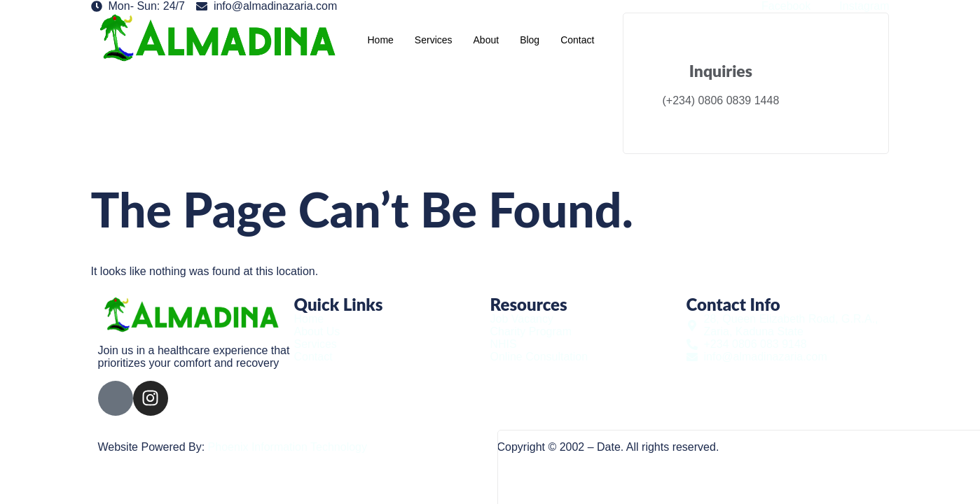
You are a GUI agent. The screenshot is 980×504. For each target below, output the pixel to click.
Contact (577, 40)
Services (434, 40)
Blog (530, 40)
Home (380, 40)
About (486, 40)
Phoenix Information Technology (288, 447)
